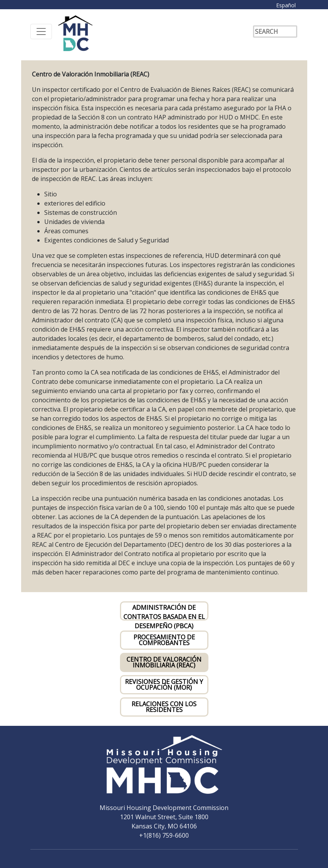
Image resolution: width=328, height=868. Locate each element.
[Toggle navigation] (41, 32)
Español (286, 5)
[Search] (275, 32)
